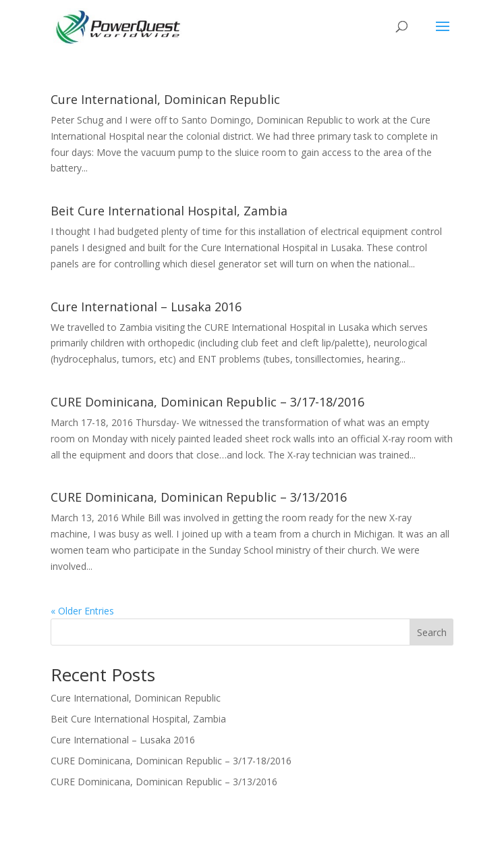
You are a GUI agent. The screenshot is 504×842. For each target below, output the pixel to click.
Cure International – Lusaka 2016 (146, 307)
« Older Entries (82, 611)
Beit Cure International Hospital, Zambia (169, 211)
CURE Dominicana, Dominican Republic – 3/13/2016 (199, 497)
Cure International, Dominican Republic (165, 99)
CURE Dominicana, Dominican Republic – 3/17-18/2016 (207, 402)
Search (432, 632)
